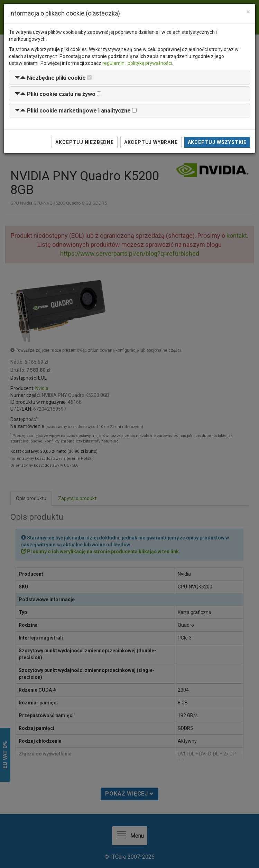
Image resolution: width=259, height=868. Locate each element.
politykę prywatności (150, 63)
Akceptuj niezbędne (84, 142)
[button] (50, 78)
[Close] (248, 12)
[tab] (129, 77)
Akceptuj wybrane (151, 142)
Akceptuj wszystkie (217, 142)
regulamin (113, 63)
